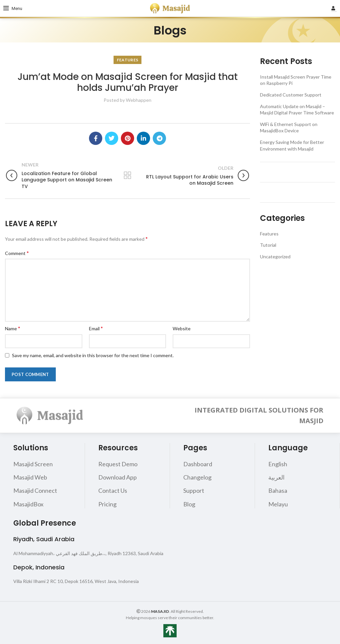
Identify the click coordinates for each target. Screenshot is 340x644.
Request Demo (118, 464)
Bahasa (278, 490)
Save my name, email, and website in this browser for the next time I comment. (93, 355)
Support (194, 490)
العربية (276, 477)
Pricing (107, 504)
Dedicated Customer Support (291, 95)
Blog (189, 504)
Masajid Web (30, 477)
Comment (17, 253)
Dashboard (198, 464)
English (278, 464)
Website (182, 328)
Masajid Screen (33, 464)
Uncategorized (275, 257)
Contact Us (113, 490)
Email (96, 328)
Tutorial (268, 245)
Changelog (197, 477)
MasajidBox (28, 504)
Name (13, 328)
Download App (118, 477)
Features (127, 60)
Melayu (278, 504)
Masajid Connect (35, 490)
